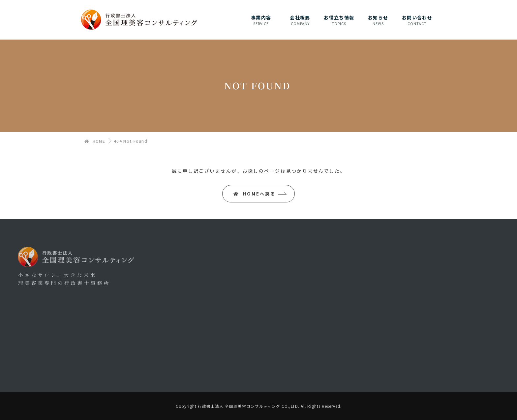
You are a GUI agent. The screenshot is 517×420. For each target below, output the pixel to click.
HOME (95, 141)
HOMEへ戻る (255, 194)
